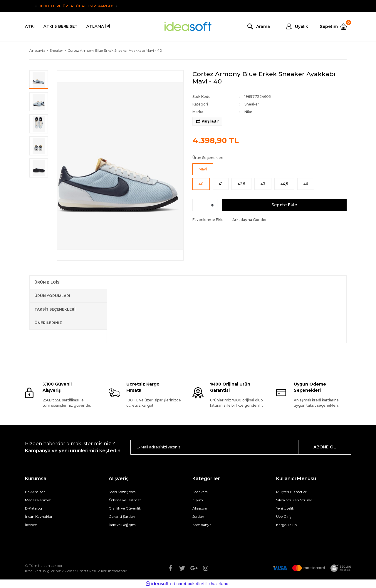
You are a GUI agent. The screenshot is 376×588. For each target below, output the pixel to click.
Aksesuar (200, 508)
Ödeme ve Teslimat (125, 500)
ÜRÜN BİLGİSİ (47, 282)
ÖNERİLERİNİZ (48, 323)
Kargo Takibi (287, 525)
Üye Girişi (284, 516)
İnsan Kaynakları (39, 516)
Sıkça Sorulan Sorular (294, 500)
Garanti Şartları (122, 516)
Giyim (198, 500)
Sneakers (200, 492)
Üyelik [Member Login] (302, 26)
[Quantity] (205, 205)
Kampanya (202, 525)
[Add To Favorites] (208, 220)
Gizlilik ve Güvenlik (125, 508)
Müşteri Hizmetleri (292, 492)
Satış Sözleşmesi (122, 492)
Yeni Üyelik (285, 508)
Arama (263, 26)
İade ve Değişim (122, 525)
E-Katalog (33, 508)
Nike (248, 112)
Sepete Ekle (284, 205)
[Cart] (335, 26)
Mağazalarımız (38, 500)
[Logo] (188, 27)
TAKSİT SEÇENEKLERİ (55, 309)
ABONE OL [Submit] (325, 447)
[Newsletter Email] (214, 447)
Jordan (198, 516)
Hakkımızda (35, 492)
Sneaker (252, 104)
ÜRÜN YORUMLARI (52, 296)
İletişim (31, 525)
